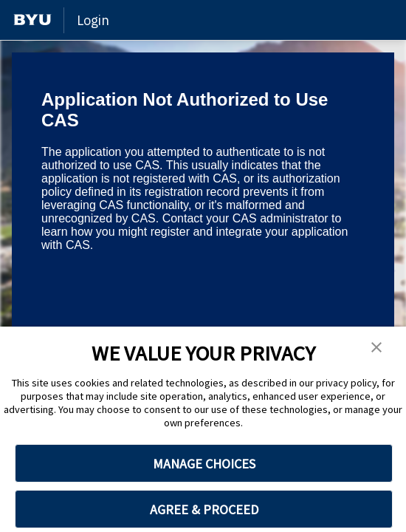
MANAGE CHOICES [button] (204, 464)
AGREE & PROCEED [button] (204, 509)
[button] (376, 348)
